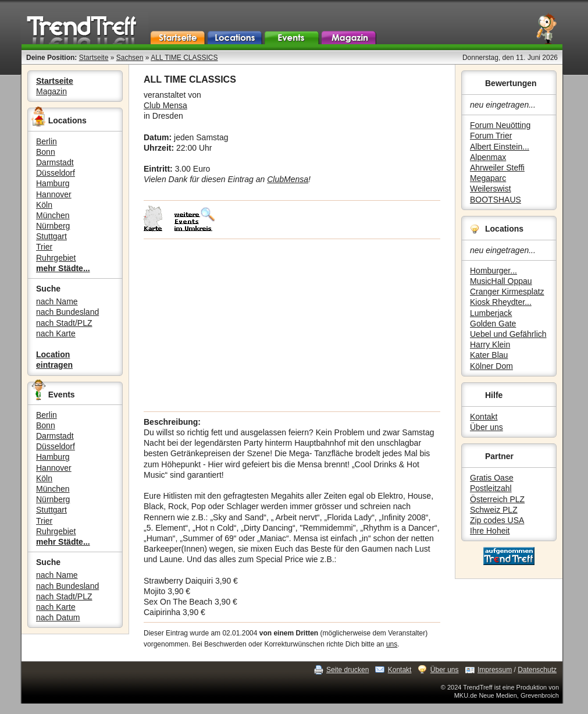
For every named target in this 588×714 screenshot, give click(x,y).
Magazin (51, 91)
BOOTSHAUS (496, 200)
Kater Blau (489, 355)
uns (392, 644)
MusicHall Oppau (501, 281)
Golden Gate (493, 324)
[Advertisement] (292, 325)
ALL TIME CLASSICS (184, 58)
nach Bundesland (67, 312)
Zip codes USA (497, 520)
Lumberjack (491, 313)
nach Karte (56, 333)
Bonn (46, 152)
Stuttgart (51, 236)
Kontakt (484, 417)
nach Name (57, 301)
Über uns (487, 427)
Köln (44, 205)
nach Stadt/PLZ (64, 323)
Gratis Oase (492, 478)
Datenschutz (537, 670)
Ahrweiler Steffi (497, 168)
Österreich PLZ (497, 499)
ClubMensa (288, 179)
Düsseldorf (56, 173)
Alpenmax (488, 157)
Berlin (47, 141)
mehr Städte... (63, 268)
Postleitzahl (491, 488)
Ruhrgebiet (56, 258)
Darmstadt (55, 162)
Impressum (495, 670)
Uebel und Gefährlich (508, 334)
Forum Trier (491, 136)
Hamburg (53, 183)
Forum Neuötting (500, 125)
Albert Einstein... (500, 147)
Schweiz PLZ (494, 510)
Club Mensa (165, 105)
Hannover (54, 194)
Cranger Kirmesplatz (507, 292)
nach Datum (58, 617)
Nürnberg (53, 226)
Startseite (94, 58)
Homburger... (493, 271)
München (53, 215)
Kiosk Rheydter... (501, 302)
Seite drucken (348, 670)
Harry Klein (490, 344)
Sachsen (130, 58)
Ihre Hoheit (490, 531)
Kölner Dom (491, 366)
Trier (44, 247)
